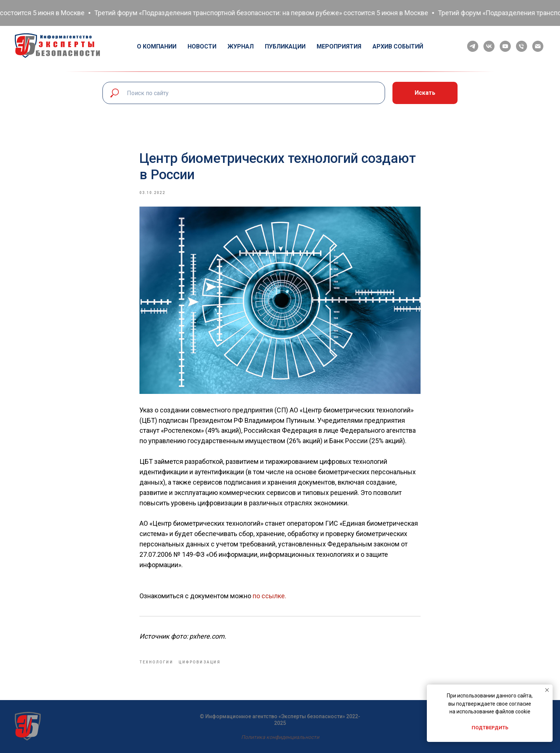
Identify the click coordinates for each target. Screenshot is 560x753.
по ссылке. (269, 596)
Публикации (285, 46)
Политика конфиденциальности (280, 737)
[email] (538, 46)
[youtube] (505, 46)
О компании (157, 46)
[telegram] (473, 46)
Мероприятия (339, 46)
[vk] (489, 46)
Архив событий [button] (398, 46)
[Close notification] (547, 690)
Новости (202, 46)
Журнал (241, 46)
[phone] (522, 46)
